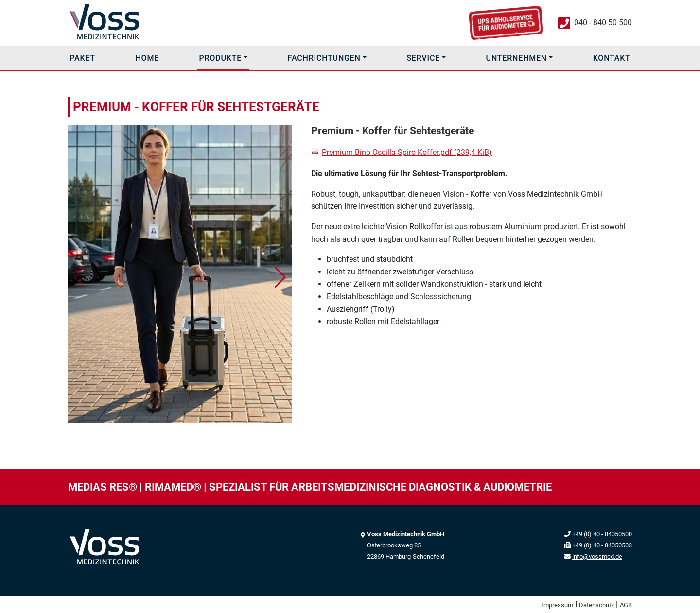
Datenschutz (596, 605)
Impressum (557, 605)
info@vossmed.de (597, 556)
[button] (280, 277)
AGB (626, 605)
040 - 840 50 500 (603, 23)
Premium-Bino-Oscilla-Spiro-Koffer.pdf (407, 152)
